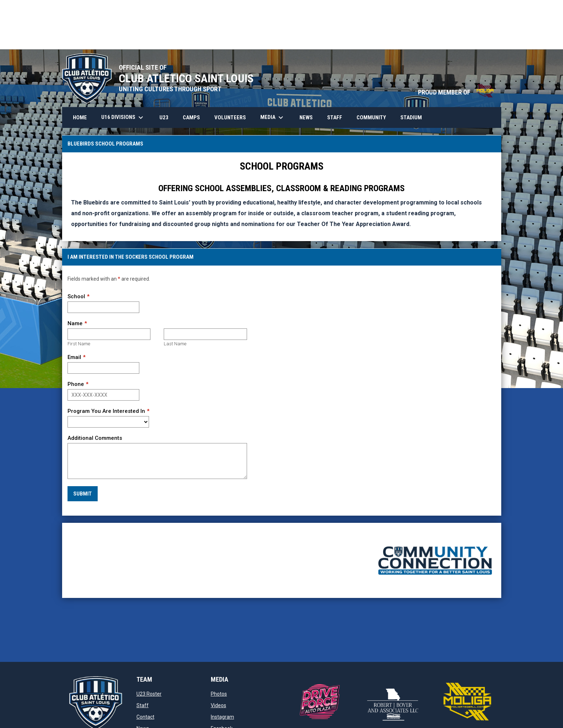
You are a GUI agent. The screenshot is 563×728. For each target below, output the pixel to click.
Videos (218, 705)
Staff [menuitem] (335, 118)
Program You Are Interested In (106, 411)
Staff (143, 705)
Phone (76, 384)
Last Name (175, 344)
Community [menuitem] (371, 118)
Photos (219, 694)
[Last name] (205, 334)
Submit (83, 494)
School (76, 296)
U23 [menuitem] (164, 118)
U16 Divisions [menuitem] (123, 118)
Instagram (222, 717)
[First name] (109, 334)
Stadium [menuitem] (411, 118)
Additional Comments (95, 438)
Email (74, 357)
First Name (79, 344)
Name (75, 323)
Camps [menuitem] (191, 118)
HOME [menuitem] (80, 118)
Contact (145, 717)
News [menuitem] (306, 118)
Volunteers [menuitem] (230, 118)
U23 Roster (149, 694)
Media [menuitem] (273, 118)
